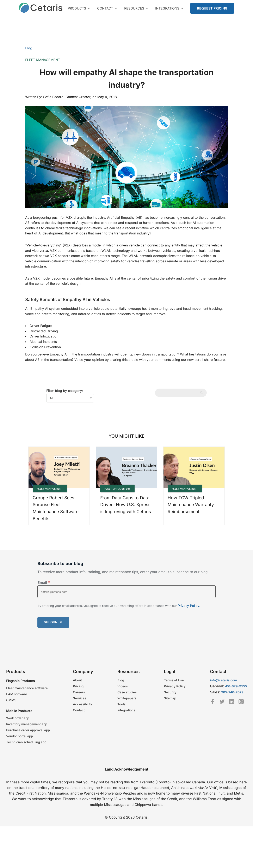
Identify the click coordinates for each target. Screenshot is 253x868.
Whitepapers (127, 698)
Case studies (127, 692)
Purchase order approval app (28, 730)
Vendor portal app (20, 736)
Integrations (169, 8)
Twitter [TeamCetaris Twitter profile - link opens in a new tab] (222, 702)
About (77, 680)
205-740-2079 (232, 692)
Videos (123, 686)
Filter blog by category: (65, 391)
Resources (136, 8)
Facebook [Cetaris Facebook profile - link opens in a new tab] (213, 702)
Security (170, 692)
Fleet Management (43, 60)
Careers (79, 692)
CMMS (11, 700)
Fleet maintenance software (27, 688)
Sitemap (170, 698)
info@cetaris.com (224, 680)
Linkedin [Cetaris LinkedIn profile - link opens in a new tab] (232, 702)
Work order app (18, 718)
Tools (121, 704)
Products (79, 8)
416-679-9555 (236, 686)
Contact (107, 8)
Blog (29, 48)
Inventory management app (27, 724)
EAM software (17, 694)
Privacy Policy (189, 606)
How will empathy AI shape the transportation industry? (127, 79)
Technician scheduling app (26, 742)
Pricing (78, 686)
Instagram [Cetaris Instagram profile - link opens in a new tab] (241, 702)
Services (80, 698)
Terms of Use (174, 680)
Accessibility (83, 704)
